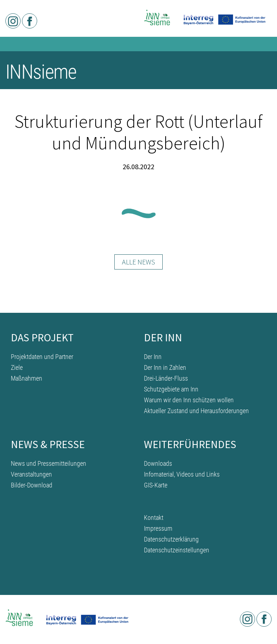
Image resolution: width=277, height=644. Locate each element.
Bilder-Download (32, 485)
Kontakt (154, 518)
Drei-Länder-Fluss (166, 378)
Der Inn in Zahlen (165, 367)
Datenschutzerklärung (171, 539)
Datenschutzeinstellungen (177, 550)
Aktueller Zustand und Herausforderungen (196, 411)
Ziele (17, 367)
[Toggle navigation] (262, 73)
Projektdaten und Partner (42, 357)
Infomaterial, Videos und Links (182, 474)
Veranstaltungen (31, 474)
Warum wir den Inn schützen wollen (189, 400)
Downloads (158, 463)
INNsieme (41, 72)
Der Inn (153, 357)
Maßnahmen (27, 378)
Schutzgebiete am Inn (171, 389)
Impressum (158, 528)
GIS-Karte (156, 485)
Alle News (138, 262)
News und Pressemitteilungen (49, 463)
